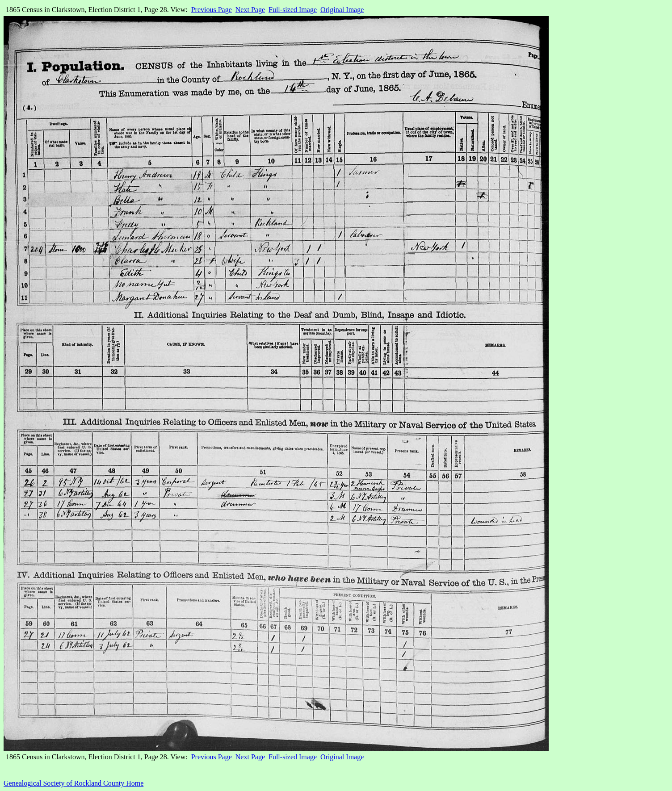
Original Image (342, 10)
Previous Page (212, 10)
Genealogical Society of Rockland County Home (73, 783)
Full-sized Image (293, 10)
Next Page (250, 10)
